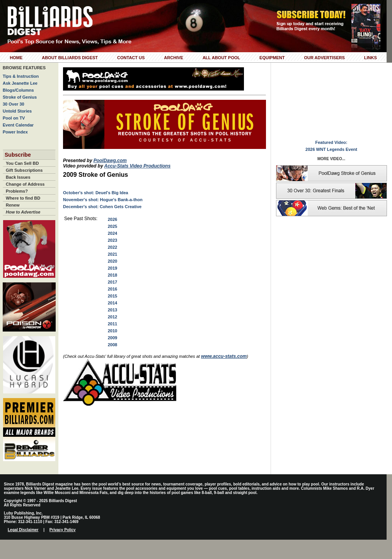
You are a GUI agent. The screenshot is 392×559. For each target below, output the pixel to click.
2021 (112, 254)
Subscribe (18, 155)
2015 (112, 296)
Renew (13, 205)
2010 (112, 331)
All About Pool (221, 58)
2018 (112, 275)
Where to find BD (23, 198)
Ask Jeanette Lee (20, 83)
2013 (112, 310)
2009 (112, 338)
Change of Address (25, 184)
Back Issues (18, 177)
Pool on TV (14, 118)
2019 (112, 268)
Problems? (17, 191)
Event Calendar (18, 125)
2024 (112, 233)
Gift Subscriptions (24, 170)
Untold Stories (17, 111)
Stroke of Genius (20, 97)
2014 (112, 303)
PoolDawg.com (110, 161)
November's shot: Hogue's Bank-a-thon (103, 200)
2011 (112, 324)
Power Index (15, 132)
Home (16, 58)
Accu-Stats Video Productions (137, 166)
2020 (112, 261)
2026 (112, 219)
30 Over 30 (14, 104)
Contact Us (131, 58)
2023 (112, 240)
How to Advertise (23, 212)
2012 (112, 317)
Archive (174, 58)
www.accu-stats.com (224, 356)
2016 (112, 289)
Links (371, 58)
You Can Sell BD (22, 163)
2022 (112, 247)
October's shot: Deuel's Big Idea (95, 193)
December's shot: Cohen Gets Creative (102, 207)
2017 (112, 282)
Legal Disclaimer (23, 530)
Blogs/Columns (18, 90)
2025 (112, 226)
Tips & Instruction (21, 76)
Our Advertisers (324, 58)
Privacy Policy (63, 530)
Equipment (272, 58)
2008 (112, 345)
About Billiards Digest (70, 58)
